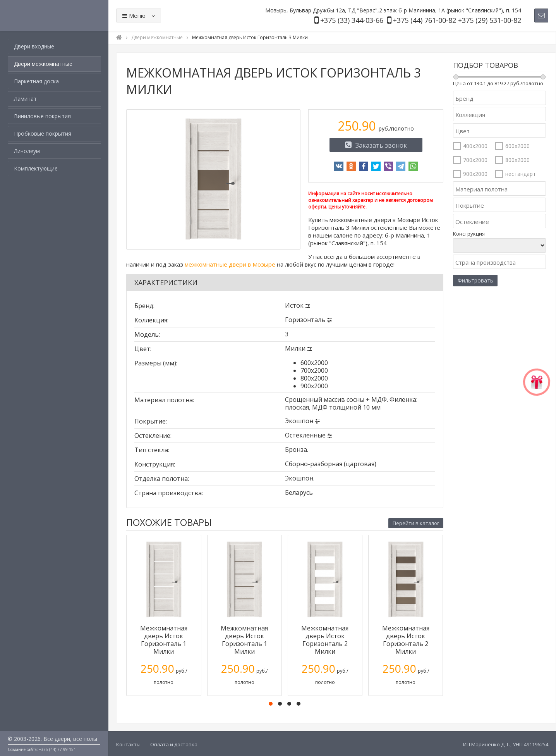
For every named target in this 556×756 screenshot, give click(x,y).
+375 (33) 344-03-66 (352, 20)
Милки (295, 348)
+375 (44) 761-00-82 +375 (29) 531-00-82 (457, 20)
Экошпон (299, 421)
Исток (294, 305)
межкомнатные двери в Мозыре (230, 264)
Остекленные (305, 435)
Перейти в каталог (416, 523)
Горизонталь (305, 320)
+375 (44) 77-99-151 (57, 749)
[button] (271, 704)
